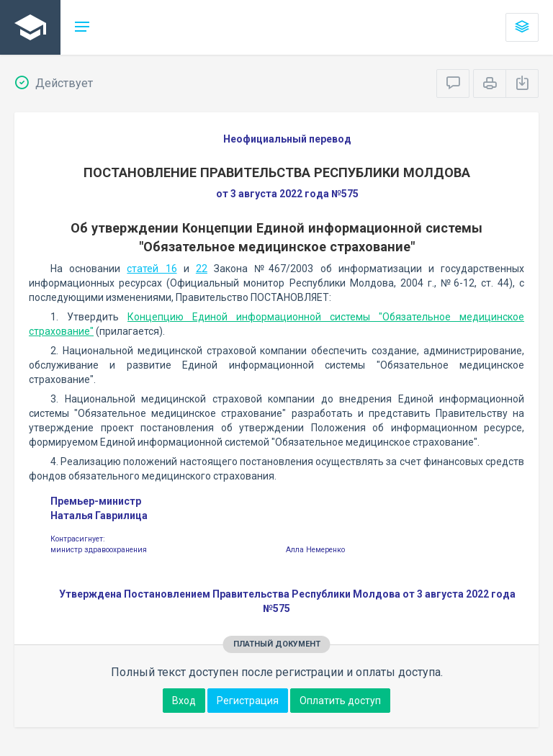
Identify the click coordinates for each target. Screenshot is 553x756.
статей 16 (152, 269)
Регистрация (248, 701)
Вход (184, 701)
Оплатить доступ (340, 701)
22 (202, 269)
